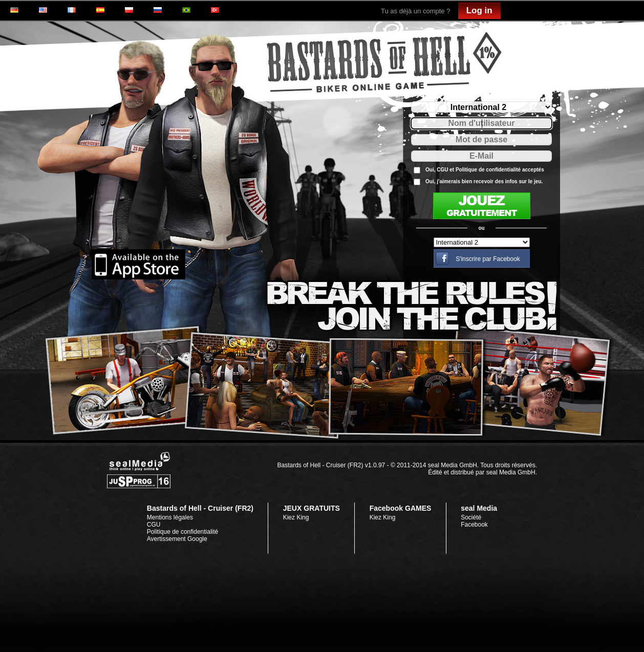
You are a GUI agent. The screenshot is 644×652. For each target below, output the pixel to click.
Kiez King (296, 517)
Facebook (474, 525)
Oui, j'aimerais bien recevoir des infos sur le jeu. (484, 181)
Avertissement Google (177, 539)
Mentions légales (170, 517)
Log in (479, 10)
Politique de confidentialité (488, 170)
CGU (442, 170)
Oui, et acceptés (485, 170)
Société (471, 517)
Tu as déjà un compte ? (415, 11)
